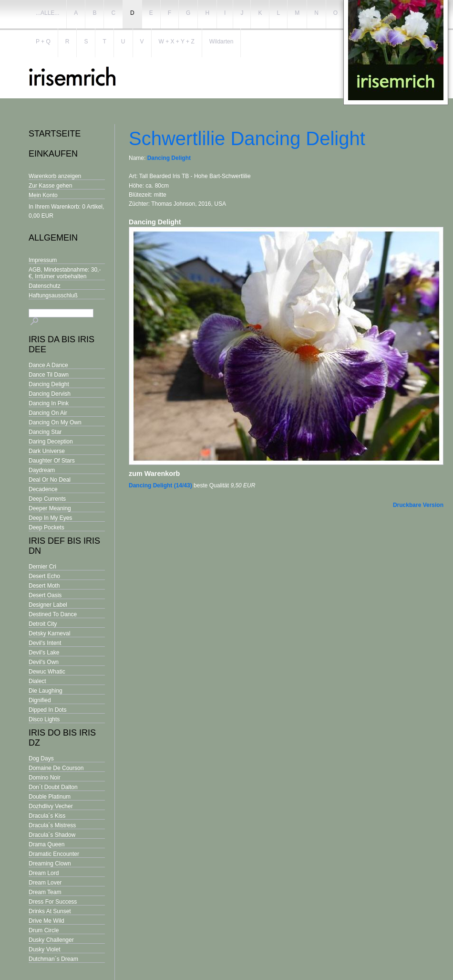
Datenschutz (45, 286)
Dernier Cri (42, 567)
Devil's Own (44, 662)
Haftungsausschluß (53, 295)
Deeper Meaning (50, 508)
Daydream (42, 470)
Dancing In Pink (49, 403)
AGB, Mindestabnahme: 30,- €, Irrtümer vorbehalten (65, 273)
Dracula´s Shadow (52, 835)
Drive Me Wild (46, 921)
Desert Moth (44, 586)
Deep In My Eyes (50, 518)
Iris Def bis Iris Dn (64, 546)
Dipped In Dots (47, 710)
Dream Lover (45, 883)
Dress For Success (53, 902)
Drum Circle (44, 930)
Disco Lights (44, 719)
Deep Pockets (46, 527)
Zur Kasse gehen (50, 186)
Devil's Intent (45, 643)
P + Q (43, 42)
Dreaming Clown (50, 864)
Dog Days (41, 759)
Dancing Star (45, 432)
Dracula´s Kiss (47, 816)
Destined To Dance (53, 614)
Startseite (55, 134)
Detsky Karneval (49, 633)
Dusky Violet (44, 949)
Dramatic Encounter (54, 854)
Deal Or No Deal (50, 480)
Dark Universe (47, 451)
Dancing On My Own (55, 422)
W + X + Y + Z (177, 42)
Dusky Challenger (51, 940)
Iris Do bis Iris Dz (62, 738)
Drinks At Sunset (50, 911)
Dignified (40, 700)
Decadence (43, 489)
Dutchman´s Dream (53, 959)
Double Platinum (50, 797)
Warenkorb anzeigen (55, 176)
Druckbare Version (418, 505)
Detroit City (43, 624)
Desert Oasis (45, 595)
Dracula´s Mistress (52, 825)
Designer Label (48, 605)
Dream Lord (44, 873)
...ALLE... (47, 13)
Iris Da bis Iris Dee (62, 344)
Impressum (43, 260)
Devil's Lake (44, 653)
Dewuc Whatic (47, 672)
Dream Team (45, 892)
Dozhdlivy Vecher (51, 806)
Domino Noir (45, 778)
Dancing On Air (48, 413)
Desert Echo (44, 576)
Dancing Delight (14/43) (160, 485)
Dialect (37, 681)
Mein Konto (43, 195)
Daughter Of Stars (52, 461)
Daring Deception (51, 442)
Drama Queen (46, 844)
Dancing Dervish (50, 394)
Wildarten (221, 42)
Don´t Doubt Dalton (53, 787)
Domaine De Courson (56, 768)
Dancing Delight (49, 384)
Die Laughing (46, 691)
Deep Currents (47, 499)
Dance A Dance (48, 365)
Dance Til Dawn (49, 375)
